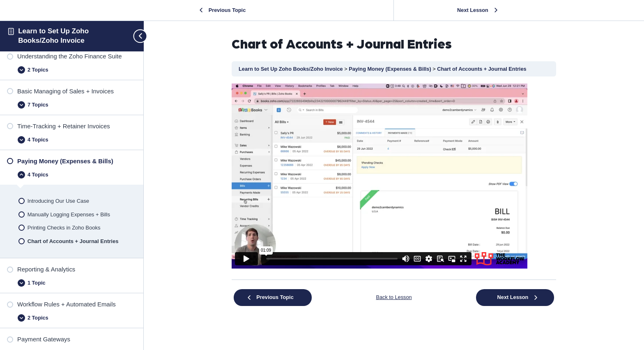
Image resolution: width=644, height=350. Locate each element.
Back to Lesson (394, 297)
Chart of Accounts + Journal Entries (482, 69)
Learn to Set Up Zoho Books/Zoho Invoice (291, 69)
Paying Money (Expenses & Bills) (391, 69)
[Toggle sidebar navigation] (137, 36)
